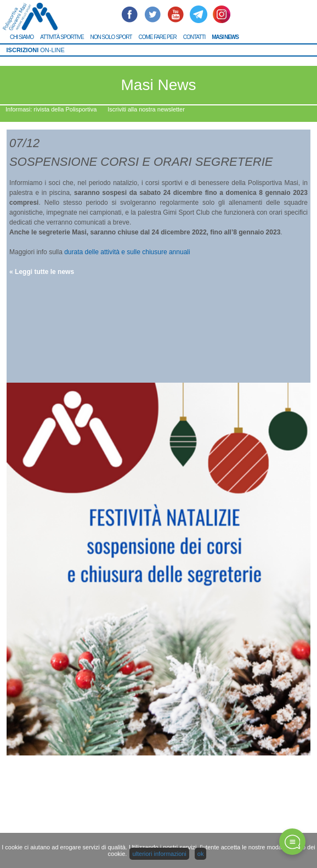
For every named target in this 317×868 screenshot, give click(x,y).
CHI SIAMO (22, 37)
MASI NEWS (225, 37)
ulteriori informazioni (159, 854)
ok (201, 854)
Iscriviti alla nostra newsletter (146, 109)
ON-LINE (36, 50)
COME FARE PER (157, 37)
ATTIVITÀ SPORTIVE (62, 37)
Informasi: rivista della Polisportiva (51, 109)
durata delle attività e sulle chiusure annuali (127, 252)
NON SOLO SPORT (111, 37)
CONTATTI (194, 37)
